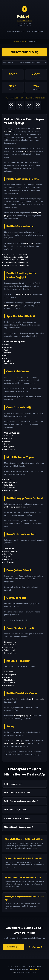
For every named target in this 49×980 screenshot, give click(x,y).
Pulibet (24, 41)
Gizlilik (32, 969)
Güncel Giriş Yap (14, 947)
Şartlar (37, 969)
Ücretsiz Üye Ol (36, 947)
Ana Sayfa (16, 41)
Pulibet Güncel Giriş (24, 52)
